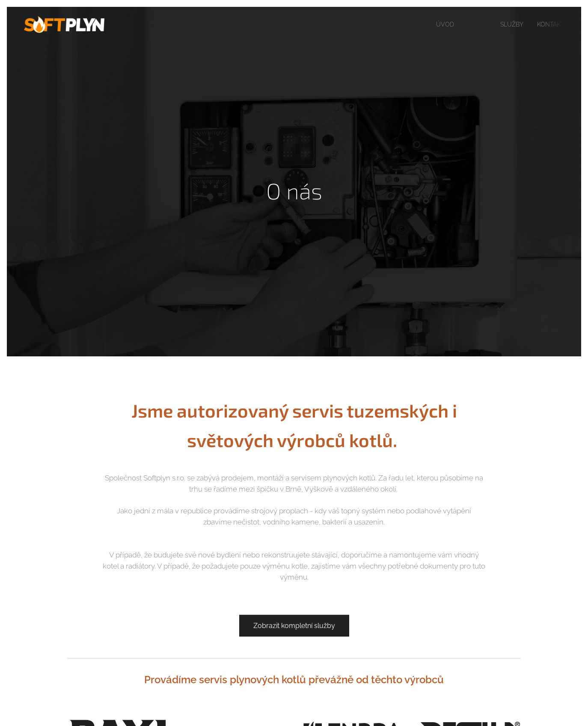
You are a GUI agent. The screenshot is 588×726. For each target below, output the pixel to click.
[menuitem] (439, 24)
